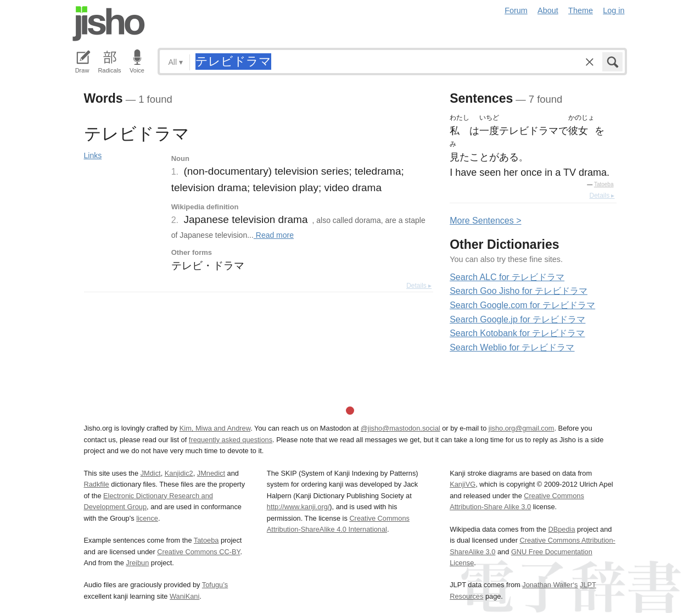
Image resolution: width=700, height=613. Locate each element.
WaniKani (184, 596)
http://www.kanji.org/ (298, 507)
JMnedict (211, 473)
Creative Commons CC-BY (198, 552)
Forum (516, 10)
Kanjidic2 (179, 473)
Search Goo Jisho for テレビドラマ (519, 291)
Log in (614, 10)
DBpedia (561, 529)
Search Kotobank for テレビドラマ (517, 333)
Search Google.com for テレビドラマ (522, 305)
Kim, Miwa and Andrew (215, 428)
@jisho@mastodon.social (401, 428)
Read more (274, 235)
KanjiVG (463, 484)
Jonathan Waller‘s (550, 585)
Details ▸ (419, 286)
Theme (581, 10)
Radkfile (97, 484)
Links (93, 155)
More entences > (485, 221)
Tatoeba (604, 184)
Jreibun (137, 563)
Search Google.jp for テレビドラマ (517, 319)
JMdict (151, 473)
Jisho (109, 24)
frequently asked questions (231, 440)
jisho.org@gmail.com (522, 428)
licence (147, 518)
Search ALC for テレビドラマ (507, 277)
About (548, 10)
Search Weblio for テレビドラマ (512, 347)
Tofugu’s (215, 585)
